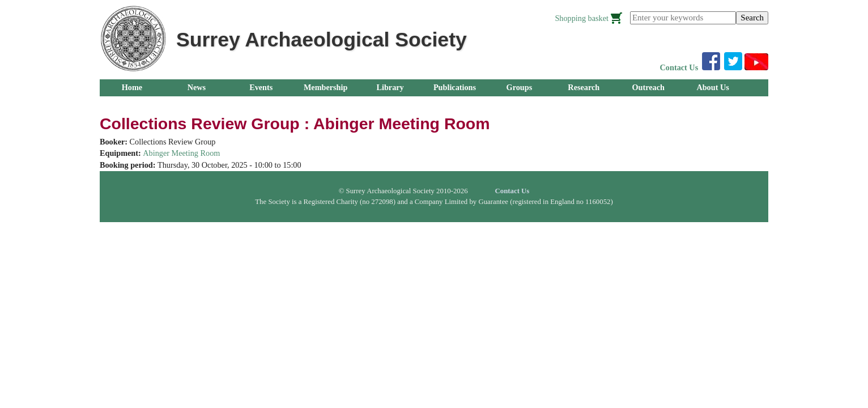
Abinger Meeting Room (181, 153)
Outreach (648, 87)
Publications (455, 87)
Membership (326, 87)
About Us (712, 87)
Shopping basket (582, 18)
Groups (520, 87)
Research (584, 87)
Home (132, 87)
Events (261, 87)
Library (390, 87)
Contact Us (679, 67)
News (197, 87)
